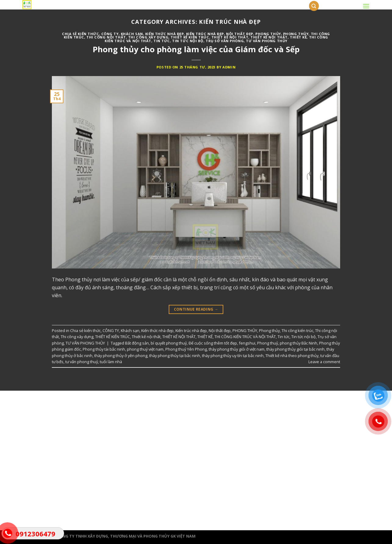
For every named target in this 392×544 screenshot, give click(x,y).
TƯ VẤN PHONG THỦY (267, 41)
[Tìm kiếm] (314, 6)
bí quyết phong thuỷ (169, 343)
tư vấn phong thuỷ (82, 362)
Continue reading (196, 309)
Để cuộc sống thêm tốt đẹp (213, 343)
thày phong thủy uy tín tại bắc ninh (233, 356)
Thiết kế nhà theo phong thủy (292, 356)
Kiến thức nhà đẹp (165, 34)
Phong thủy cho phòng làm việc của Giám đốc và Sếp (196, 49)
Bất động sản (137, 343)
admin (229, 67)
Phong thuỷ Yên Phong (186, 349)
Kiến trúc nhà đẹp (205, 34)
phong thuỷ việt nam (145, 349)
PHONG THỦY (268, 34)
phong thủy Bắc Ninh (298, 343)
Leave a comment (324, 362)
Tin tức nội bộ (188, 41)
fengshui (247, 343)
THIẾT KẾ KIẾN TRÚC (190, 37)
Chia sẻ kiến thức (81, 34)
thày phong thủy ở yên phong (121, 356)
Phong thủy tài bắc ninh (104, 349)
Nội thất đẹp (240, 34)
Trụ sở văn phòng (225, 41)
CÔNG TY (110, 34)
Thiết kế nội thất (230, 37)
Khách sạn (132, 34)
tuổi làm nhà (111, 362)
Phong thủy (296, 34)
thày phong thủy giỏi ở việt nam (237, 349)
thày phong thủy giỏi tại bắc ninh (295, 349)
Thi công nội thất (106, 37)
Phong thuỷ (268, 343)
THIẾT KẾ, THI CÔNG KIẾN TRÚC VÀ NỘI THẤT (237, 337)
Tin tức (162, 41)
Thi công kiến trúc (297, 330)
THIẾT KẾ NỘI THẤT (269, 37)
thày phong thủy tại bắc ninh (175, 356)
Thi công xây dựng (148, 37)
